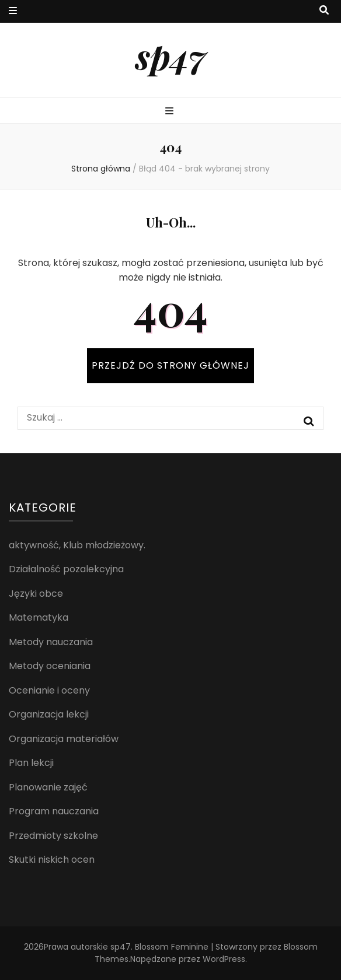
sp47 (171, 55)
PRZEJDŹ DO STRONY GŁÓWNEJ (170, 365)
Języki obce (36, 594)
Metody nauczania (51, 642)
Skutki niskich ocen (52, 860)
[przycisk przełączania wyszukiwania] (324, 11)
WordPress (224, 959)
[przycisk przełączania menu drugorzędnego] (13, 11)
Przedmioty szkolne (53, 836)
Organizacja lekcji (49, 714)
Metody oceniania (50, 666)
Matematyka (39, 617)
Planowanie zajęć (48, 787)
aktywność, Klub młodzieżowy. (77, 545)
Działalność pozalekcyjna (66, 569)
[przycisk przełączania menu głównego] (171, 112)
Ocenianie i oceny (49, 690)
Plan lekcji (31, 763)
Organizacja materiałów (64, 739)
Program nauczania (54, 811)
